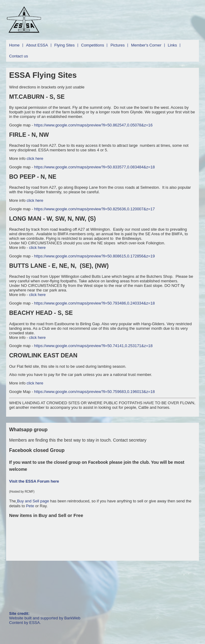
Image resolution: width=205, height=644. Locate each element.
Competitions (93, 45)
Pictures (118, 45)
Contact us (19, 56)
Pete (30, 506)
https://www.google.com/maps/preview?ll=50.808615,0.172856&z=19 (94, 256)
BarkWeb (72, 618)
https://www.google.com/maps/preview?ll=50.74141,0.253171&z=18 (93, 346)
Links (172, 45)
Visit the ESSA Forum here (34, 481)
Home (14, 45)
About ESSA (37, 45)
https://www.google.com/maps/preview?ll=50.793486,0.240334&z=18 (94, 303)
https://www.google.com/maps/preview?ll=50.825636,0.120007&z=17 (94, 209)
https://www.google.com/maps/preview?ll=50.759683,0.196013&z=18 (94, 392)
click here (35, 158)
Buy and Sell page (34, 501)
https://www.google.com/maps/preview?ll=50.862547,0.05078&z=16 (93, 125)
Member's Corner (146, 45)
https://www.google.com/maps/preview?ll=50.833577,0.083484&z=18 (94, 167)
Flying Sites (65, 45)
